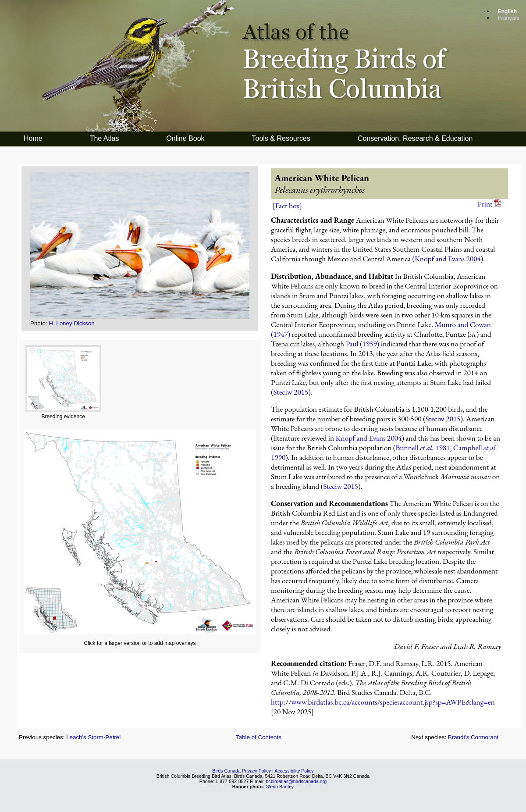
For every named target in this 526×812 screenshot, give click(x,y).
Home (33, 138)
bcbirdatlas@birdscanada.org (296, 781)
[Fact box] (287, 206)
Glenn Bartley (280, 787)
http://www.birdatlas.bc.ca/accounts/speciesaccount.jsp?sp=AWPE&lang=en (383, 702)
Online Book (185, 138)
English (507, 11)
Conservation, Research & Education (415, 138)
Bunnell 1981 (423, 448)
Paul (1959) (363, 344)
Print (489, 204)
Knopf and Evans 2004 (448, 259)
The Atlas (105, 138)
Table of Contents (259, 737)
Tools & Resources (281, 138)
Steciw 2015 (291, 392)
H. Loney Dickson (71, 323)
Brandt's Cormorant (473, 737)
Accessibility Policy (294, 771)
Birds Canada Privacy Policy (242, 771)
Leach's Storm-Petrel (93, 737)
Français (509, 18)
